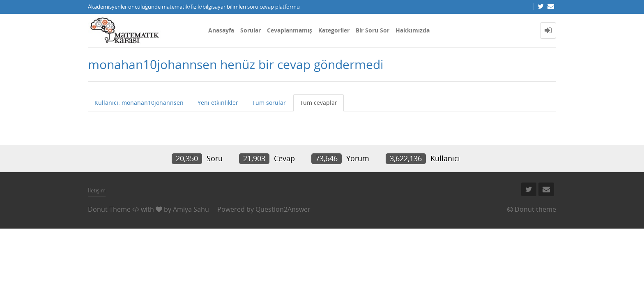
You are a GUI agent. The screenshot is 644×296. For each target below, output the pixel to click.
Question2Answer (283, 209)
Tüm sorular (269, 103)
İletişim (97, 190)
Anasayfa (221, 30)
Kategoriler (334, 30)
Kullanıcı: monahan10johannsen (139, 103)
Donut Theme (109, 209)
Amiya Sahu (191, 209)
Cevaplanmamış (290, 30)
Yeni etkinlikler (218, 103)
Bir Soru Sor (373, 30)
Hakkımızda (413, 30)
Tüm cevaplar (319, 103)
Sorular (251, 30)
